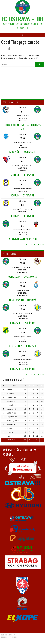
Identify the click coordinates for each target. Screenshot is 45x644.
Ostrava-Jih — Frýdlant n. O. (22, 239)
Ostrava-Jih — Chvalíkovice (22, 277)
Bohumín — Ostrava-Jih (23, 195)
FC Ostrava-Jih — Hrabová (23, 300)
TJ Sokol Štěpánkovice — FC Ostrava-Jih (22, 127)
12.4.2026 (23, 222)
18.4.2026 (23, 157)
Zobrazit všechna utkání (35, 244)
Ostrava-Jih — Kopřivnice (22, 323)
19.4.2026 (23, 107)
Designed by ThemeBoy (9, 637)
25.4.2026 (23, 259)
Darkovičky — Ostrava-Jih (23, 152)
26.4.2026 (23, 305)
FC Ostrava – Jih (22, 19)
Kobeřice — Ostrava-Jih (23, 175)
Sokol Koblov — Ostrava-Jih (22, 346)
